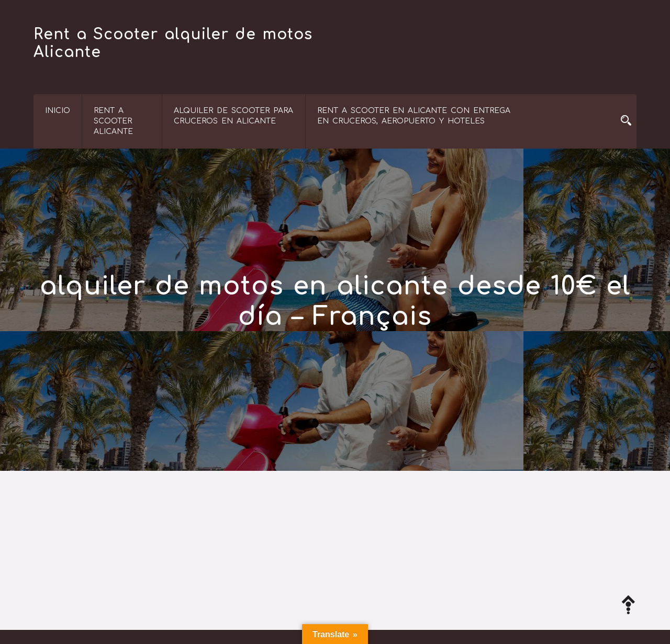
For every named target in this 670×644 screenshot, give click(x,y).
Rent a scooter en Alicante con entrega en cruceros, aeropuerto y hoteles (414, 116)
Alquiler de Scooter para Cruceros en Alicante (233, 116)
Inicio (58, 111)
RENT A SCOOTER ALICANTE (113, 121)
